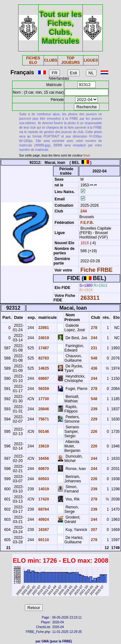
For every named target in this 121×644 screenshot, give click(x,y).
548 (93, 358)
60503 (43, 479)
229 (93, 419)
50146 (43, 432)
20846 (43, 409)
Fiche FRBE (97, 270)
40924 (43, 520)
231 (93, 348)
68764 (43, 509)
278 (93, 328)
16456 (43, 459)
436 (93, 368)
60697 (43, 379)
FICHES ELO (33, 60)
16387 (43, 530)
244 (83, 211)
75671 (43, 419)
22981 (43, 328)
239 (93, 409)
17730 (43, 399)
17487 (43, 348)
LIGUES (91, 60)
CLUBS (51, 60)
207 (93, 530)
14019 (43, 489)
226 (93, 432)
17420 (43, 499)
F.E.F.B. (87, 223)
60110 (43, 540)
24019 (43, 338)
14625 (43, 368)
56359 (43, 389)
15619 (43, 446)
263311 (90, 298)
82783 (43, 358)
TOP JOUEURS (70, 60)
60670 (43, 469)
